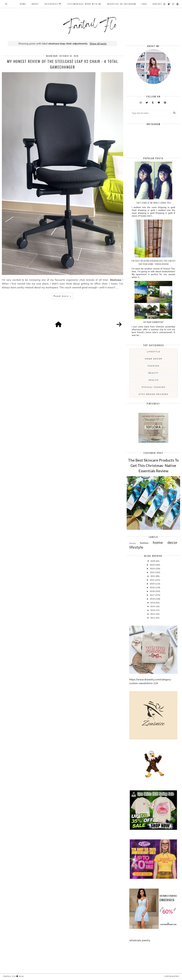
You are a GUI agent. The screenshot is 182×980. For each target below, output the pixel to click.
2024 (152, 569)
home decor (154, 359)
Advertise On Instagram (122, 4)
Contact (157, 4)
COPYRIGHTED (172, 976)
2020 (152, 584)
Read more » (62, 296)
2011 (153, 618)
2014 (153, 606)
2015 (153, 603)
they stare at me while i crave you (153, 203)
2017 (152, 595)
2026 (153, 561)
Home (23, 4)
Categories (51, 4)
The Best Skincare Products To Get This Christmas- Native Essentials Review (153, 465)
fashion (154, 366)
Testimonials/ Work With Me (84, 4)
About (35, 4)
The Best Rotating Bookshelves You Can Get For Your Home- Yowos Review (153, 262)
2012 (153, 614)
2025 (152, 565)
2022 (153, 576)
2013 (153, 610)
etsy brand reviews (154, 394)
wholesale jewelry (140, 940)
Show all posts (98, 44)
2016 (152, 599)
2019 (152, 587)
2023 (152, 572)
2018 (152, 591)
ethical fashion (154, 387)
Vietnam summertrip (153, 322)
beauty (154, 373)
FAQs (144, 4)
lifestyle (154, 352)
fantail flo (10, 976)
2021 (152, 580)
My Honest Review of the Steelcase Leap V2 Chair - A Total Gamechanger (62, 64)
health (154, 380)
